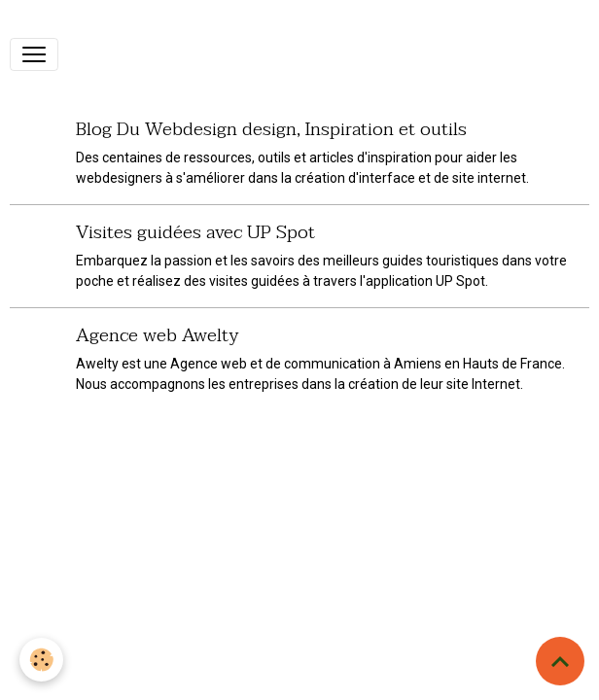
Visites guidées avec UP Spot (195, 232)
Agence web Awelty (157, 335)
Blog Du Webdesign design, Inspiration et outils (271, 129)
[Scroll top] (560, 661)
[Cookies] (41, 660)
